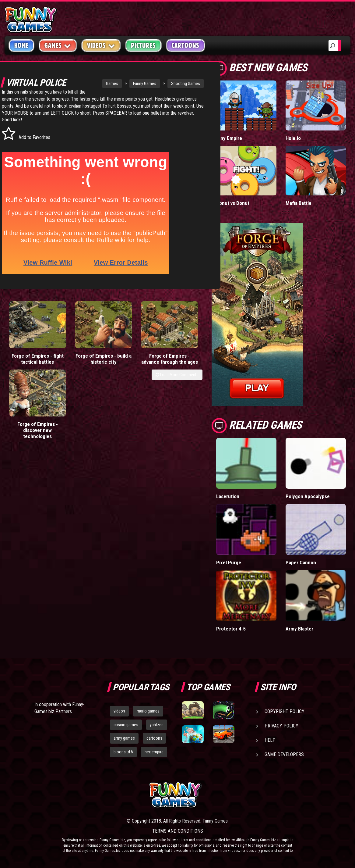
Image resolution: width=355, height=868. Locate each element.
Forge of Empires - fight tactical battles (29, 359)
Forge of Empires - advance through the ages (128, 359)
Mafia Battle (299, 203)
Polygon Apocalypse (308, 496)
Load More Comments (177, 377)
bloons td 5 (123, 752)
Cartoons (186, 45)
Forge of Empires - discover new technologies (178, 359)
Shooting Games (168, 84)
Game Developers (284, 754)
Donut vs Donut (233, 203)
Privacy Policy (281, 726)
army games (124, 738)
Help (270, 740)
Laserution (228, 496)
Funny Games (127, 84)
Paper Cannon (301, 563)
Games (94, 84)
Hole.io (293, 138)
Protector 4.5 (231, 629)
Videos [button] (101, 45)
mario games (148, 711)
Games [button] (58, 45)
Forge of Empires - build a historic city (79, 359)
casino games (126, 725)
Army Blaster (299, 629)
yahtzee (157, 725)
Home (21, 45)
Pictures (143, 45)
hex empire (154, 752)
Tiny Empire (229, 138)
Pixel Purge (229, 563)
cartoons (154, 738)
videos (119, 711)
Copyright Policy (285, 711)
